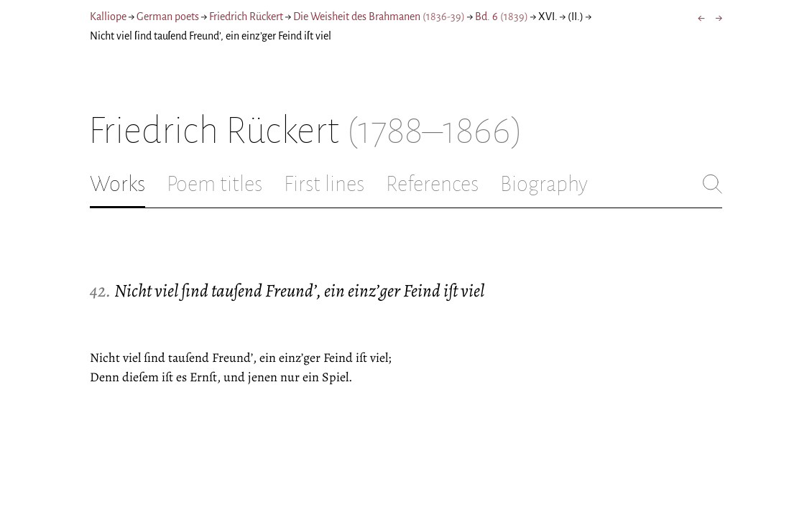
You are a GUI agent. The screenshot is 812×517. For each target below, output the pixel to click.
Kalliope (108, 17)
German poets (168, 17)
